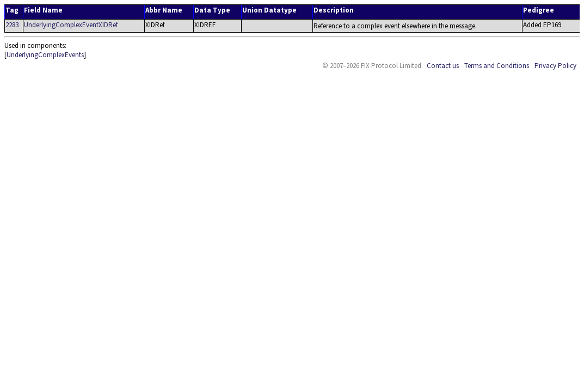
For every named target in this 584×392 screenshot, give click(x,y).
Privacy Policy (555, 66)
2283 (12, 25)
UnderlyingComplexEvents (45, 55)
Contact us (443, 66)
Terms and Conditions (497, 66)
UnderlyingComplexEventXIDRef (71, 25)
